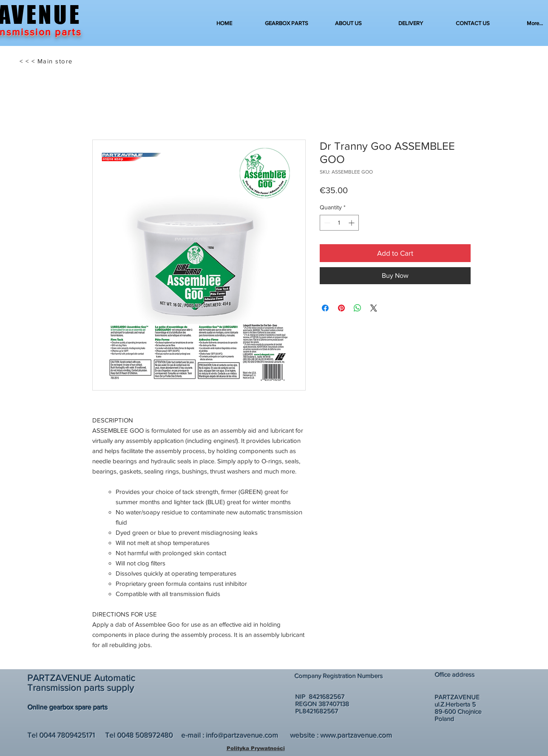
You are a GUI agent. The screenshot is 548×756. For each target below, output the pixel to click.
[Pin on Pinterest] (341, 308)
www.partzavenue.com (356, 735)
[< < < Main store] (47, 61)
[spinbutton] (339, 223)
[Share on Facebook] (325, 308)
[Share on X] (374, 308)
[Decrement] (326, 223)
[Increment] (352, 223)
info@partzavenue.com (242, 735)
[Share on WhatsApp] (358, 308)
